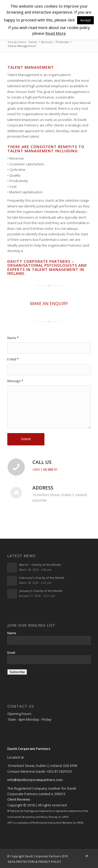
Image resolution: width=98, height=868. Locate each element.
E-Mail (13, 359)
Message (15, 381)
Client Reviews (19, 799)
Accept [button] (85, 20)
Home (33, 42)
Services (47, 42)
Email (11, 653)
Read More (56, 33)
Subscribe (17, 672)
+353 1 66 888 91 (45, 469)
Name (13, 338)
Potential (62, 42)
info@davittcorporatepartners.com (35, 780)
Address (43, 488)
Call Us (42, 462)
